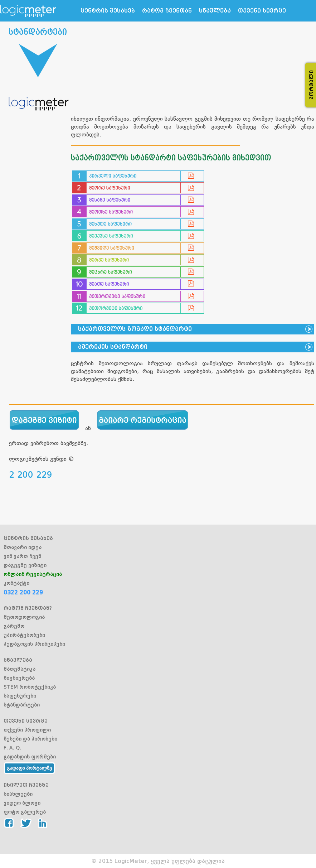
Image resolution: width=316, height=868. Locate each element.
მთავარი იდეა (23, 547)
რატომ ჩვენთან (167, 11)
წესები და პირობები (30, 739)
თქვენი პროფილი (27, 730)
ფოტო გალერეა (25, 812)
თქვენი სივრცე (262, 11)
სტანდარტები (22, 705)
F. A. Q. (13, 748)
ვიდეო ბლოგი (22, 803)
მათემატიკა (20, 669)
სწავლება (215, 11)
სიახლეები (18, 794)
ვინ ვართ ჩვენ (22, 556)
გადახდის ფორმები (30, 757)
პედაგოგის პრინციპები (34, 644)
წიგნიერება (19, 678)
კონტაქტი (16, 583)
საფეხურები (20, 696)
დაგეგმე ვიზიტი (25, 565)
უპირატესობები (24, 635)
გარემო (14, 626)
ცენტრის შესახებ (108, 11)
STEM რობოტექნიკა (30, 687)
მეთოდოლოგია (24, 617)
